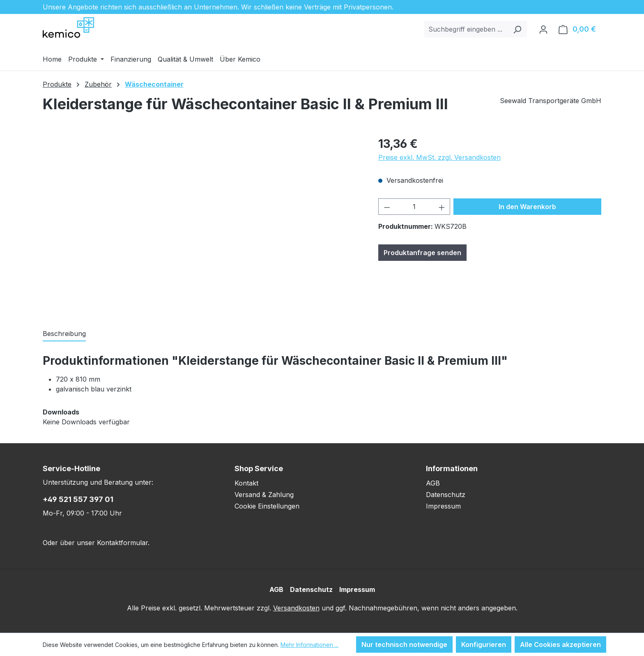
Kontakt (246, 483)
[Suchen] (517, 29)
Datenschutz (446, 495)
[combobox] (466, 29)
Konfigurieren (484, 644)
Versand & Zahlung (264, 495)
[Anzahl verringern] (387, 207)
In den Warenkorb (527, 207)
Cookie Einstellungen (267, 506)
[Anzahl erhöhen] (442, 207)
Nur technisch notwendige (404, 644)
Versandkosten (296, 608)
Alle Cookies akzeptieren (560, 644)
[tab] (64, 334)
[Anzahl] (414, 207)
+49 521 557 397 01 (78, 499)
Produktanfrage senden (422, 253)
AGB (433, 483)
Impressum (443, 506)
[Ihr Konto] (543, 29)
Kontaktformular (122, 543)
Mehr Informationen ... (309, 645)
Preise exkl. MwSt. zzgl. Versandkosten (439, 157)
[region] (202, 223)
